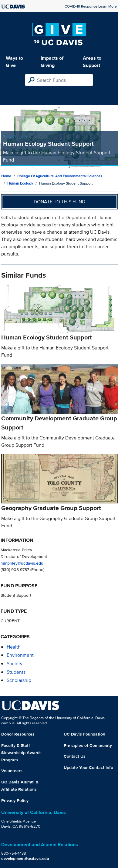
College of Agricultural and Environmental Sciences (60, 176)
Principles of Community (88, 745)
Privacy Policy (15, 800)
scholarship (19, 680)
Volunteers (12, 771)
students (16, 672)
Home (6, 176)
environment (20, 655)
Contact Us (75, 756)
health (14, 647)
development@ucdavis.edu (25, 858)
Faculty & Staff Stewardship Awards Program (21, 753)
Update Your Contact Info (88, 767)
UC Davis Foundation (84, 734)
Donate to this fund (59, 202)
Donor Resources (18, 734)
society (15, 664)
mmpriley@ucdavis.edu (22, 563)
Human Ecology (20, 183)
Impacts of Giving (52, 62)
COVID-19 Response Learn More (91, 6)
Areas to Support (92, 62)
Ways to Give (14, 62)
